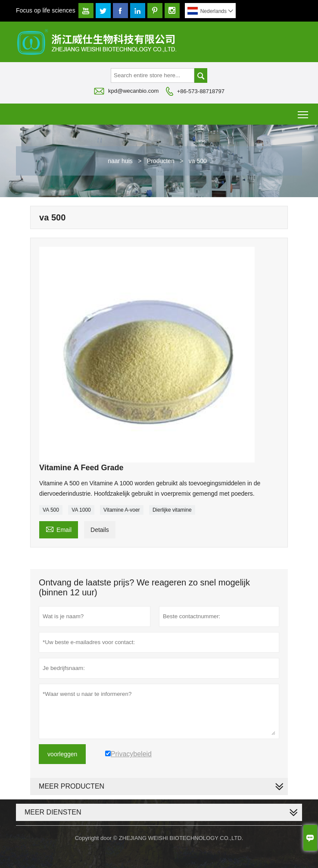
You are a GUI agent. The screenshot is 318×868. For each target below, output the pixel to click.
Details (100, 530)
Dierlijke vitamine (172, 510)
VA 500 (51, 510)
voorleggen (62, 754)
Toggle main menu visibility (304, 112)
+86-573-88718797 (201, 91)
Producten (161, 161)
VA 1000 (81, 510)
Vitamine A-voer (122, 510)
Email (59, 529)
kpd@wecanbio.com (133, 91)
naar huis (120, 161)
